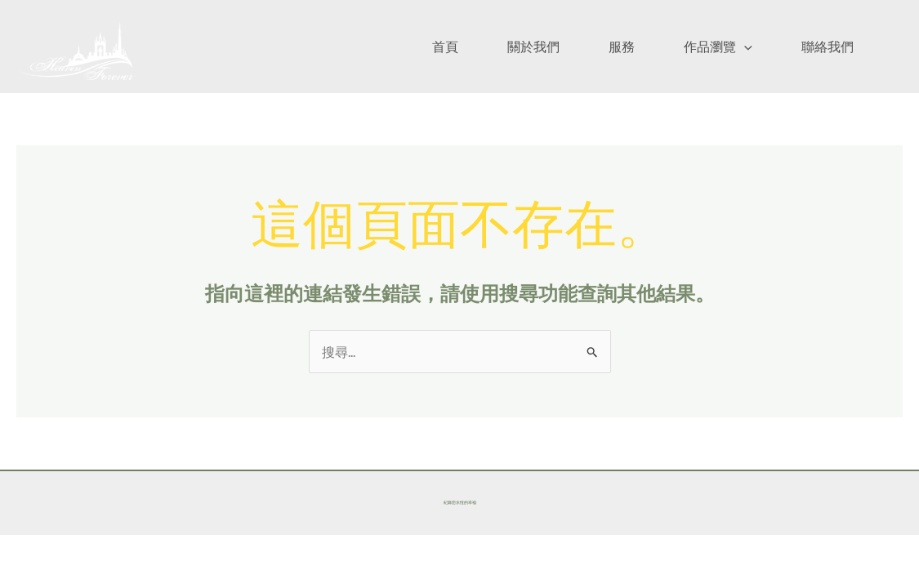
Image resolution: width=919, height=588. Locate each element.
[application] (744, 46)
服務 (622, 46)
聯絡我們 (828, 46)
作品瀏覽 (718, 46)
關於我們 (533, 46)
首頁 (445, 46)
